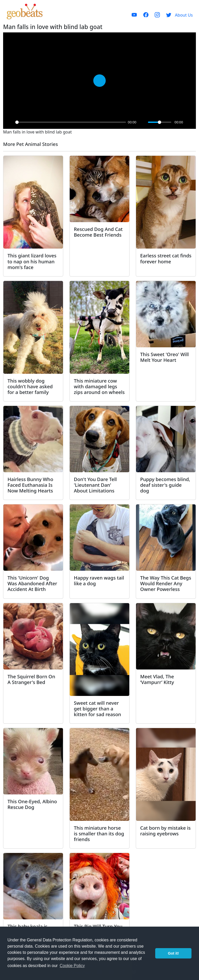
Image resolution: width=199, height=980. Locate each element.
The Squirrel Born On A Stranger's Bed (31, 679)
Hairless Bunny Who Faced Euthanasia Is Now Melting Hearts (30, 485)
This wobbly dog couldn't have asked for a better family (30, 386)
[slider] (71, 122)
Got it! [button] (173, 953)
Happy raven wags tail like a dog (99, 580)
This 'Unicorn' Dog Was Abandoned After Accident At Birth (32, 583)
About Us (184, 15)
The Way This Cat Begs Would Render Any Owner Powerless (166, 583)
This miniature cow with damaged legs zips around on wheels (99, 386)
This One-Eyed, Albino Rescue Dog (32, 804)
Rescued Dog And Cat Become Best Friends (98, 232)
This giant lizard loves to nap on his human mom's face (32, 261)
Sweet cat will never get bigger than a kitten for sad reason (97, 708)
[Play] (10, 122)
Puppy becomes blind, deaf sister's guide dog (165, 485)
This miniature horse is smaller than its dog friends (99, 833)
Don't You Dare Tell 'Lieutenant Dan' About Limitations (95, 485)
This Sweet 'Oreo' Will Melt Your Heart (165, 357)
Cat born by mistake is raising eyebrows (165, 831)
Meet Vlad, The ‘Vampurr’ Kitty (157, 679)
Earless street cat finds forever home (166, 258)
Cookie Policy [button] (72, 966)
